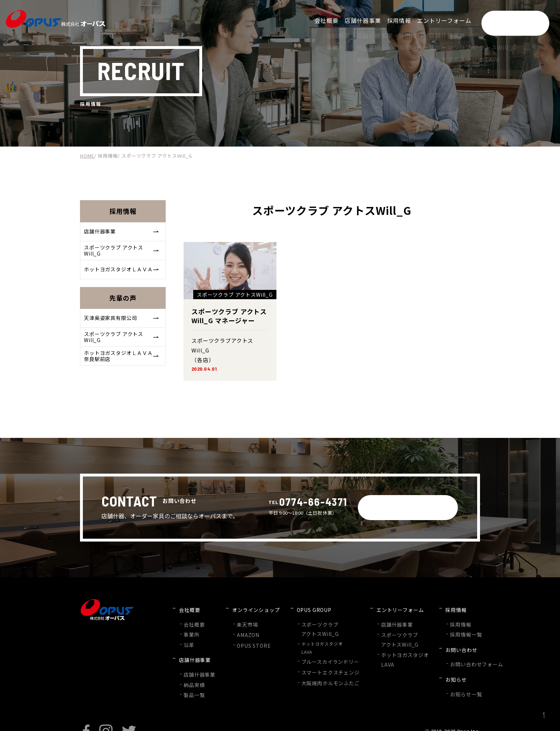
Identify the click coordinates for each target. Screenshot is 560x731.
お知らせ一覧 (443, 670)
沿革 (188, 636)
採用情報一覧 (443, 627)
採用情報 (108, 156)
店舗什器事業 (122, 233)
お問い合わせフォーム (452, 649)
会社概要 (193, 618)
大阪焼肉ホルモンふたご (319, 671)
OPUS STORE (248, 637)
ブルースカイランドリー (319, 653)
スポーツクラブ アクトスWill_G (122, 254)
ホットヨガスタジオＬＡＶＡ (122, 276)
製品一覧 (193, 675)
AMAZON (242, 628)
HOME (87, 156)
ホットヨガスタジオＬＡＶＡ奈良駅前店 (122, 372)
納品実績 (193, 666)
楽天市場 (242, 618)
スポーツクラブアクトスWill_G (310, 622)
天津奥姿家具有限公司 (122, 328)
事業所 (191, 627)
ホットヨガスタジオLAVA (314, 640)
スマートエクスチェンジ (319, 662)
